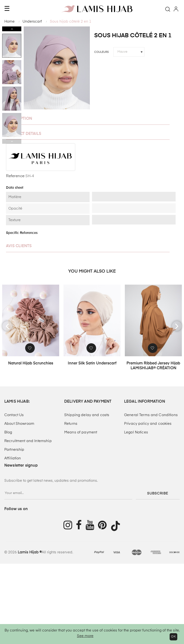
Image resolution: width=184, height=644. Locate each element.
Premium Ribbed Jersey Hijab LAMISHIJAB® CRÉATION (153, 366)
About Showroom (19, 424)
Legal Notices (136, 432)
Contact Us (14, 415)
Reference (15, 176)
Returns (71, 424)
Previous (12, 141)
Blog (8, 432)
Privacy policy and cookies (148, 424)
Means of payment (81, 432)
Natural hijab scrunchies (31, 363)
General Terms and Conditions (151, 415)
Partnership (14, 450)
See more (85, 636)
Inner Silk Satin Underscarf (92, 363)
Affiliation (13, 458)
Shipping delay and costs (87, 415)
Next (12, 29)
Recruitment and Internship (28, 441)
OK (173, 637)
